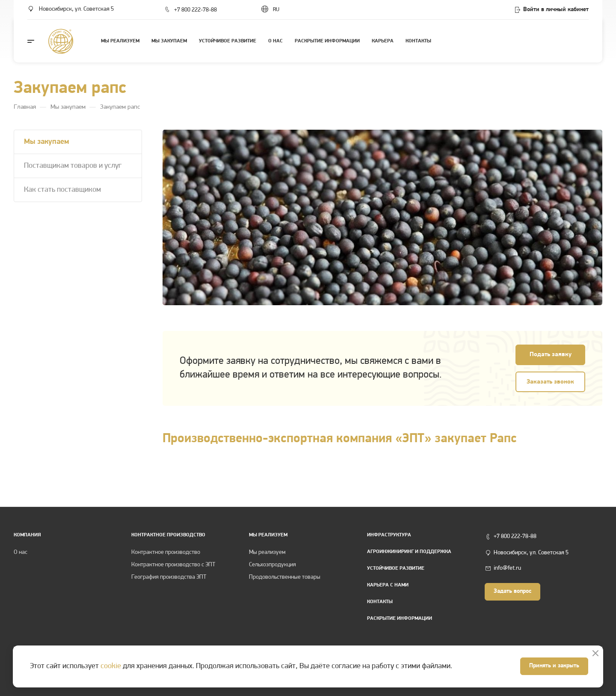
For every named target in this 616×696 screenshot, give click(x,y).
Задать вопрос (512, 591)
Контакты (380, 602)
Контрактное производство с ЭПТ (173, 565)
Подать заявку (551, 355)
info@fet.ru (507, 568)
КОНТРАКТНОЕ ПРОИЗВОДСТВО (168, 535)
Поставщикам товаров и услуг (73, 166)
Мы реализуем (268, 535)
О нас (21, 552)
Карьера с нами (388, 585)
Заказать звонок (550, 382)
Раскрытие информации (400, 619)
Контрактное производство (166, 552)
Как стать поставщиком (62, 190)
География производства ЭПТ (169, 577)
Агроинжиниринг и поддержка (409, 552)
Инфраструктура (389, 535)
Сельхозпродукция (272, 565)
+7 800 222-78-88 (195, 10)
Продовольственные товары (285, 577)
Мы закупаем (47, 142)
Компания (27, 535)
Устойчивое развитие (396, 568)
